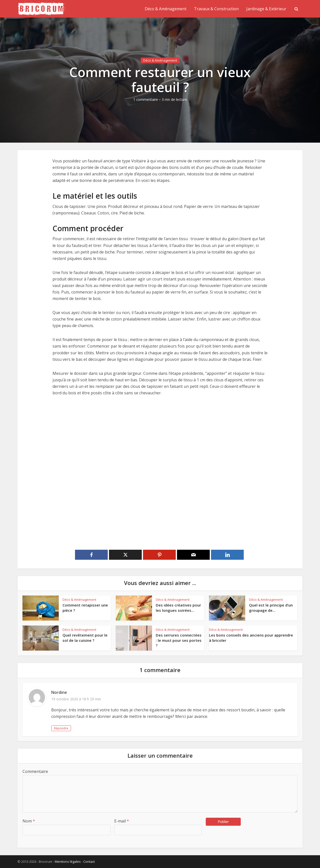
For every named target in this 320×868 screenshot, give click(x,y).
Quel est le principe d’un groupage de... (271, 608)
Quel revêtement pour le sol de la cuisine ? (85, 638)
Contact (89, 861)
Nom (29, 821)
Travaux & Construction (216, 9)
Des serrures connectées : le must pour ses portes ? (179, 640)
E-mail (122, 821)
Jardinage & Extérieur (266, 9)
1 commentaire (146, 100)
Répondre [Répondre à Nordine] (61, 728)
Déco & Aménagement (166, 9)
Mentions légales (68, 861)
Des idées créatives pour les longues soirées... (178, 608)
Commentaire (35, 771)
